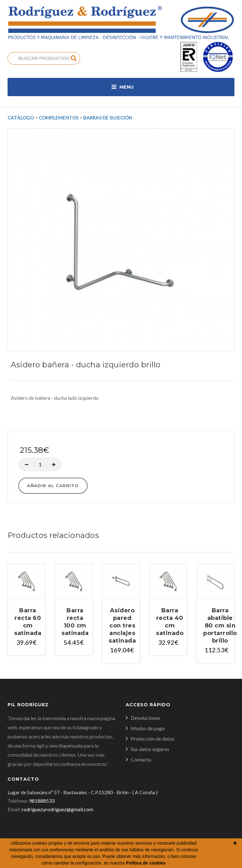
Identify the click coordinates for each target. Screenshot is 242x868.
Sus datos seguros (150, 749)
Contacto (141, 759)
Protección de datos (153, 739)
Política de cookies (146, 863)
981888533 (42, 801)
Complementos (59, 118)
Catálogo (21, 118)
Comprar (121, 424)
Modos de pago (148, 728)
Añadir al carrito (53, 486)
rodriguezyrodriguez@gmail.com (58, 809)
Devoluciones (145, 718)
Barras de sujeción (108, 118)
